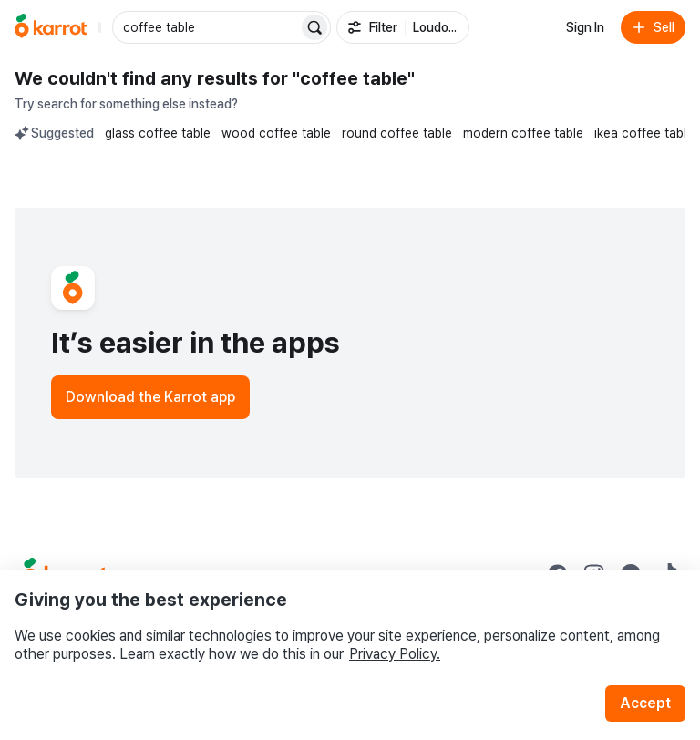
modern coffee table (523, 133)
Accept (645, 703)
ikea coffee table (644, 133)
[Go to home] (51, 27)
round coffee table (397, 133)
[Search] (314, 27)
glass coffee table (158, 133)
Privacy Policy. (395, 654)
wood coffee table (276, 133)
